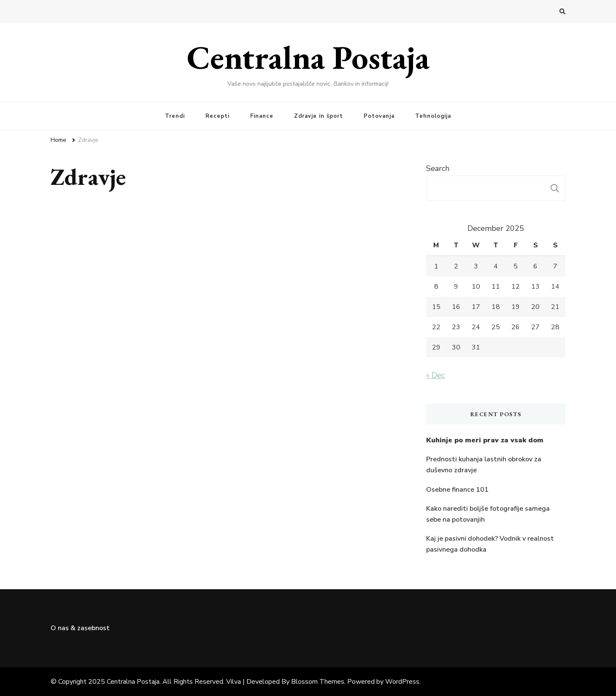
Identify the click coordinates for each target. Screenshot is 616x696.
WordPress (402, 682)
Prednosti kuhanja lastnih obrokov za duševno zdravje (484, 465)
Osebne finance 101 (457, 490)
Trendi (175, 116)
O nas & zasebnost (80, 628)
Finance (262, 116)
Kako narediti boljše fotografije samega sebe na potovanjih (488, 514)
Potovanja (379, 116)
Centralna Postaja (308, 57)
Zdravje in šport (319, 116)
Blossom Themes (318, 682)
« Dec (435, 375)
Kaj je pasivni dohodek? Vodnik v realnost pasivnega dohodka (490, 544)
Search (438, 168)
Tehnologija (433, 116)
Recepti (217, 116)
